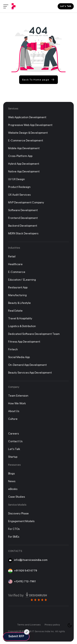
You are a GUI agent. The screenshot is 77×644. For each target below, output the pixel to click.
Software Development (23, 210)
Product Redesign (19, 187)
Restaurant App (18, 288)
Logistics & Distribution (22, 326)
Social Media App (19, 357)
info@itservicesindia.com (28, 560)
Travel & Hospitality (20, 319)
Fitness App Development (24, 342)
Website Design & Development (28, 133)
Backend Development (23, 226)
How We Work (17, 404)
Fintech (13, 350)
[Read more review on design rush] (27, 595)
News (12, 481)
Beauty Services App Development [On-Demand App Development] (30, 373)
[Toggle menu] (6, 6)
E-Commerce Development (26, 141)
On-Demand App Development (27, 365)
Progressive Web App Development (30, 125)
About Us (14, 411)
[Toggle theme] (70, 625)
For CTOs (14, 529)
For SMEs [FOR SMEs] (14, 537)
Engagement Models (21, 521)
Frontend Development (23, 218)
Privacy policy (52, 625)
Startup (13, 457)
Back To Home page (38, 80)
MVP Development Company (26, 203)
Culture (13, 419)
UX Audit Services (19, 195)
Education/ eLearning (22, 280)
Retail (12, 257)
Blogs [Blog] (11, 474)
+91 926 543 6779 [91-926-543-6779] (23, 571)
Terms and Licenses (29, 625)
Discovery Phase (18, 514)
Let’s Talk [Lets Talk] (66, 6)
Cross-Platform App (20, 156)
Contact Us (15, 442)
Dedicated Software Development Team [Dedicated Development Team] (34, 334)
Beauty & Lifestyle (19, 303)
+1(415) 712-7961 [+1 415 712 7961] (22, 582)
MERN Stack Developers (23, 234)
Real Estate (15, 311)
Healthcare (15, 264)
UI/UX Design (16, 179)
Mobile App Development (24, 148)
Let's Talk (14, 449)
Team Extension (18, 396)
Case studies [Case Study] (16, 497)
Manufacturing (17, 295)
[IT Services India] (14, 6)
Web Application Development (27, 117)
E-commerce (17, 272)
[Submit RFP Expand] (27, 632)
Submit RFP (16, 636)
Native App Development (24, 172)
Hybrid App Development (24, 164)
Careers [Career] (13, 434)
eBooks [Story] (13, 489)
